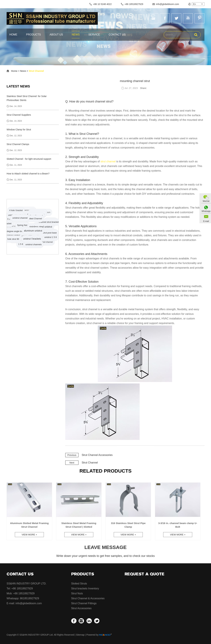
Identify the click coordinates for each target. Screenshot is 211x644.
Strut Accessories (81, 608)
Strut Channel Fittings (84, 603)
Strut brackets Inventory (85, 588)
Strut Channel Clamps (18, 144)
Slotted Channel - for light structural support (29, 159)
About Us (56, 35)
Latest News (18, 86)
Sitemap (80, 635)
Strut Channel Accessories (97, 455)
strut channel (108, 161)
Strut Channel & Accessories (88, 598)
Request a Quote (144, 574)
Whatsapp (206, 211)
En (194, 4)
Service (94, 35)
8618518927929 (30, 598)
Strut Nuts (77, 593)
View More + (29, 535)
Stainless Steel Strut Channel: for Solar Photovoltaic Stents (27, 98)
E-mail (206, 221)
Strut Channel (36, 71)
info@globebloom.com (167, 4)
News (76, 35)
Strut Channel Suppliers (19, 115)
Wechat (206, 201)
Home (13, 35)
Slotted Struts (79, 584)
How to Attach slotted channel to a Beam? (28, 174)
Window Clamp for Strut (19, 130)
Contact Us (117, 35)
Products (33, 35)
